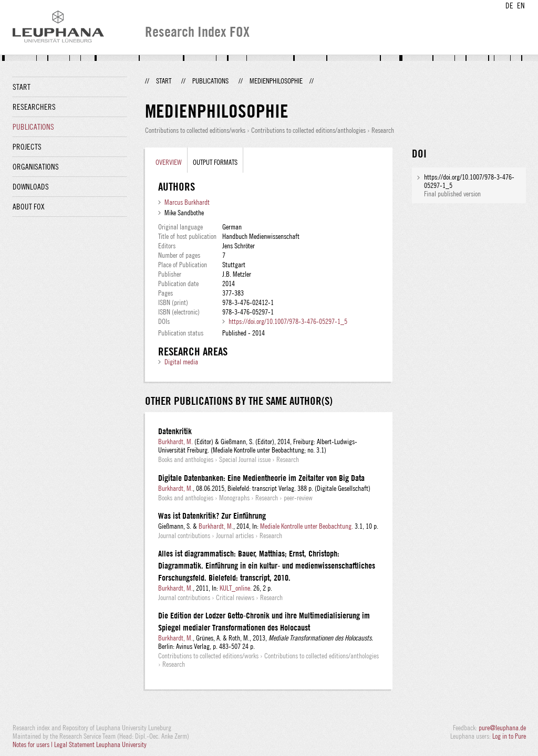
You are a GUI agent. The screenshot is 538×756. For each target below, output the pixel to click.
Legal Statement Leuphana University (100, 744)
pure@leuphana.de (502, 728)
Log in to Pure (509, 736)
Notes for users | (33, 744)
